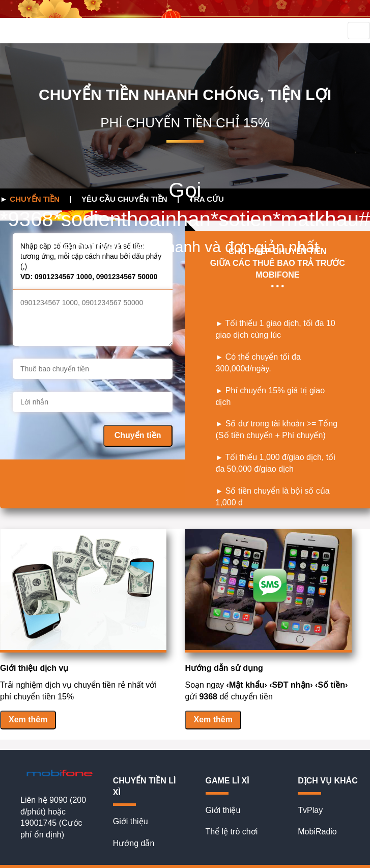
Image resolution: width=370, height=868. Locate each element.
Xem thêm (28, 720)
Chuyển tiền (138, 435)
